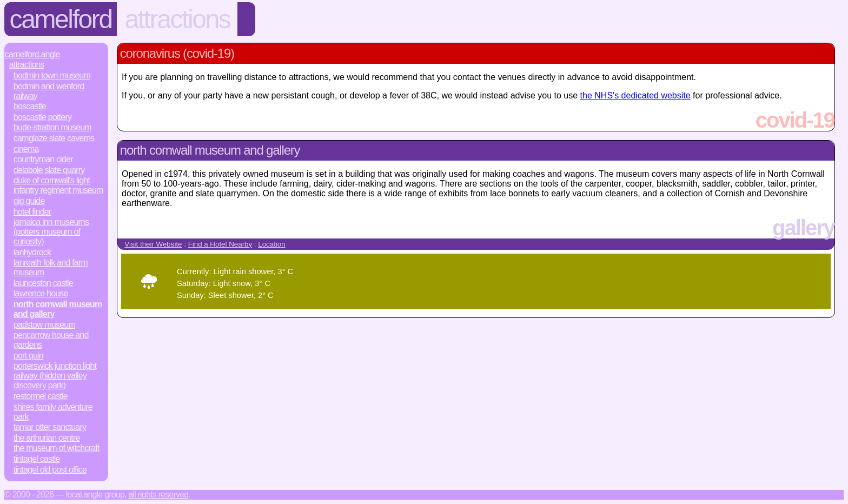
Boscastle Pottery (42, 117)
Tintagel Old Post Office (50, 470)
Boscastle (30, 106)
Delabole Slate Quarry (49, 170)
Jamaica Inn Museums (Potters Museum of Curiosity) (51, 232)
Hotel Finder (32, 212)
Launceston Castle (43, 283)
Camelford (61, 19)
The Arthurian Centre (47, 438)
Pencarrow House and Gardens (51, 340)
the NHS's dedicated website (635, 95)
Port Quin (28, 356)
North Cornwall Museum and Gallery (58, 309)
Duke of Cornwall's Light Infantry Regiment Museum (58, 185)
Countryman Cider (43, 159)
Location (271, 244)
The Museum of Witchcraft (57, 448)
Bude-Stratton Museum (52, 127)
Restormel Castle (41, 396)
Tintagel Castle (37, 459)
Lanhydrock (32, 252)
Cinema (26, 149)
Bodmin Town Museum (52, 75)
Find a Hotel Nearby (220, 244)
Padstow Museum (44, 325)
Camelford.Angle (32, 54)
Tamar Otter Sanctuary (50, 427)
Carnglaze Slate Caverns (54, 138)
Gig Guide (29, 201)
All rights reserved (158, 495)
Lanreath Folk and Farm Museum (51, 267)
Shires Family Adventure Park (53, 412)
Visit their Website (153, 244)
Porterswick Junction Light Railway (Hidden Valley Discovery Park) (55, 376)
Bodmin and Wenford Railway (49, 91)
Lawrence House (41, 293)
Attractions (177, 19)
